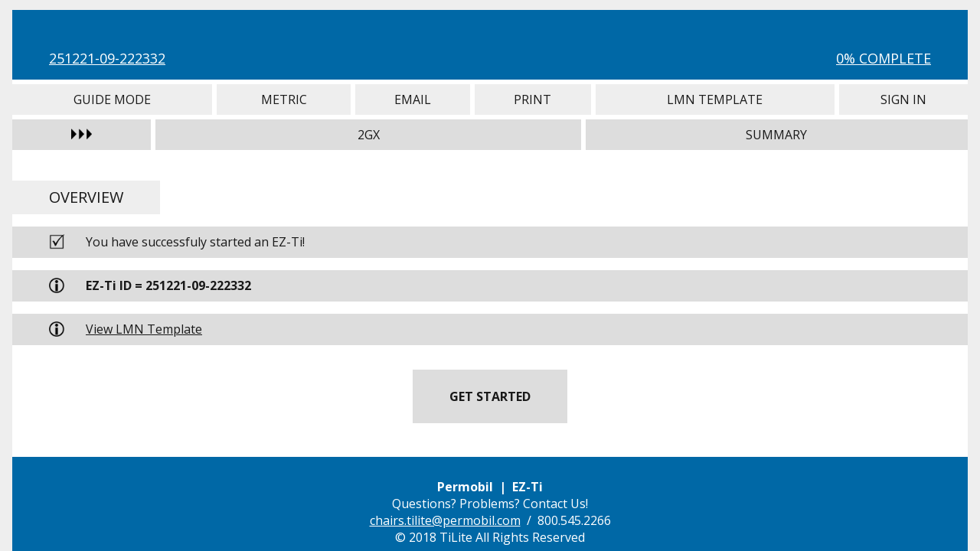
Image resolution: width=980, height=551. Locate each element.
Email (413, 99)
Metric (284, 99)
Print (533, 99)
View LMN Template (144, 329)
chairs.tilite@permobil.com (445, 520)
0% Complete (884, 58)
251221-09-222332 (107, 58)
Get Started (490, 396)
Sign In (903, 99)
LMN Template (715, 99)
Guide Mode (112, 99)
